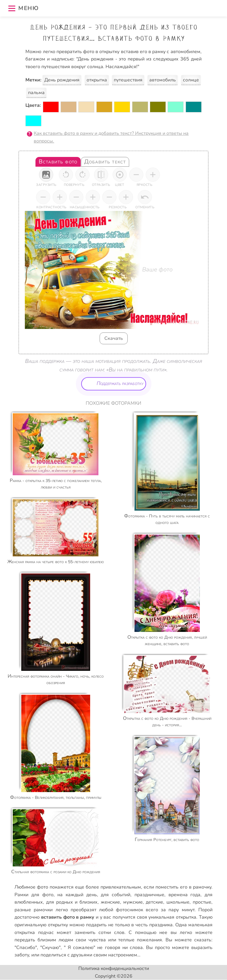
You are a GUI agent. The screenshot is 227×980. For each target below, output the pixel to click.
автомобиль (163, 80)
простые (202, 902)
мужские (133, 902)
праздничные (149, 895)
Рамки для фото (34, 895)
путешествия (128, 80)
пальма (36, 93)
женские (110, 902)
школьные (178, 902)
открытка (97, 80)
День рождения (62, 80)
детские (154, 902)
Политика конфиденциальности (114, 968)
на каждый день (77, 895)
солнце (191, 80)
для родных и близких (72, 902)
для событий (116, 895)
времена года (185, 895)
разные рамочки (34, 910)
